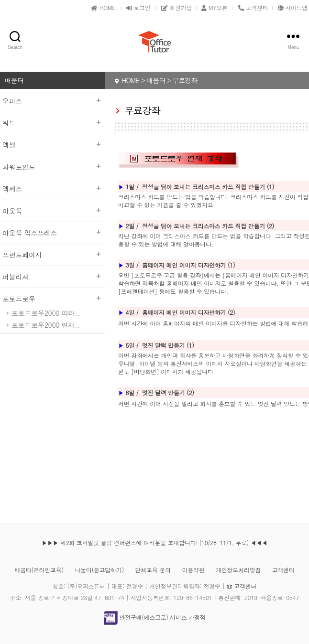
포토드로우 (53, 299)
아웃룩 (53, 211)
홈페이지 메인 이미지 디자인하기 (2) (188, 312)
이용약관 (193, 570)
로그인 (138, 7)
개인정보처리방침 (238, 570)
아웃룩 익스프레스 (53, 233)
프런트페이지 (53, 255)
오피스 (53, 101)
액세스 (53, 189)
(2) (190, 392)
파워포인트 (53, 167)
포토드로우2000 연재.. (45, 325)
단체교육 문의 (153, 570)
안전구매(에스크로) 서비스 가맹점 (155, 617)
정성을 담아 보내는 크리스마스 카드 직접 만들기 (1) (208, 187)
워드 (53, 123)
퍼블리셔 (53, 277)
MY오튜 (214, 7)
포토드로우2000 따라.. (45, 313)
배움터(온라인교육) (39, 570)
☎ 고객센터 (242, 586)
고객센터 (283, 570)
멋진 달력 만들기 (164, 392)
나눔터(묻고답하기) (99, 570)
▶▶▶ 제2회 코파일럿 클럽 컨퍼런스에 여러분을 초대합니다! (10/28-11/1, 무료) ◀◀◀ (154, 542)
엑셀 (53, 145)
